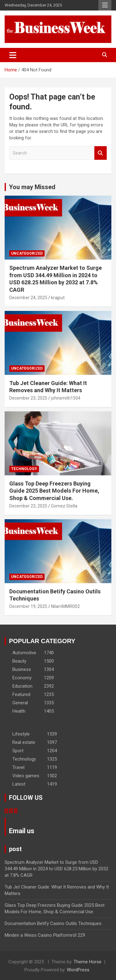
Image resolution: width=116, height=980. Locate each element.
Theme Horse (88, 962)
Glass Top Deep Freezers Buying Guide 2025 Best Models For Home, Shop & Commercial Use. (54, 491)
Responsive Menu (105, 5)
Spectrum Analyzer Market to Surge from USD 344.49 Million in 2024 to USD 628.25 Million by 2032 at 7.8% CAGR (56, 869)
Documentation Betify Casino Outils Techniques (53, 923)
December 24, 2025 (28, 298)
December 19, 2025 (28, 606)
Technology (24, 469)
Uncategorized (27, 253)
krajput (58, 298)
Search (101, 153)
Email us (22, 831)
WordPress (78, 970)
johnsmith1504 (66, 398)
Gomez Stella (64, 506)
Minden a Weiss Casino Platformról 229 (45, 935)
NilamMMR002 (65, 606)
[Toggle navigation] (13, 55)
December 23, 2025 (28, 398)
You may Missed (32, 187)
